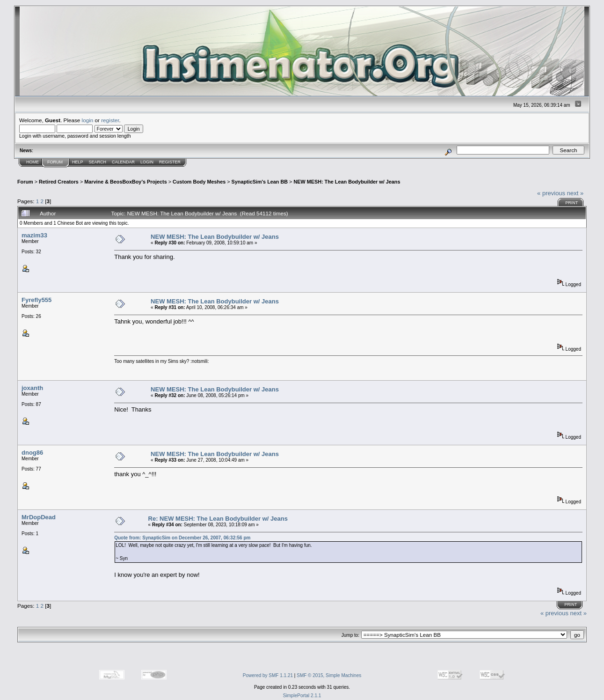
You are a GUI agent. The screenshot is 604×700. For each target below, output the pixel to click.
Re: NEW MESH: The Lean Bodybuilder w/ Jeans (218, 519)
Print (571, 203)
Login (147, 162)
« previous (551, 193)
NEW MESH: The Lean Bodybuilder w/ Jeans (347, 182)
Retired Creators (59, 182)
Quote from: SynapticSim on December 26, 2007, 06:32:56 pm (182, 538)
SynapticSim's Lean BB (260, 182)
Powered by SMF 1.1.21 (268, 675)
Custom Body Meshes (199, 182)
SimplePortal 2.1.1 (302, 696)
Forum (55, 162)
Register (170, 162)
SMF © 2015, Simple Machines (329, 675)
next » (575, 193)
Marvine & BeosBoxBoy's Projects (126, 182)
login (88, 120)
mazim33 (34, 235)
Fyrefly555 (36, 300)
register (110, 120)
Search (98, 162)
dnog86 (32, 453)
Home (33, 162)
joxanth (32, 388)
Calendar (123, 162)
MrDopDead (39, 517)
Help (78, 162)
